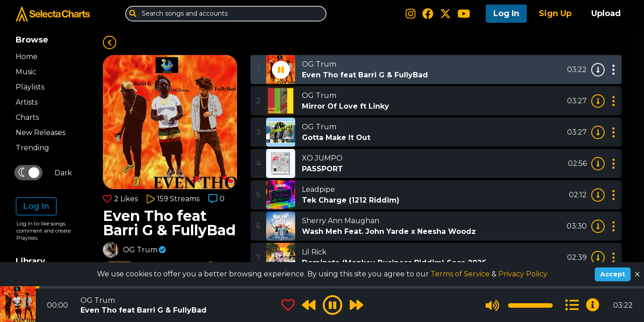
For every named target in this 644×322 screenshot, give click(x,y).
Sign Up (555, 13)
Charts (27, 117)
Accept (613, 274)
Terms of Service (461, 274)
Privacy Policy (523, 274)
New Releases (40, 133)
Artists (27, 102)
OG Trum (140, 250)
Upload (606, 13)
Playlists (30, 87)
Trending (32, 148)
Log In (506, 13)
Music (26, 72)
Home (27, 57)
